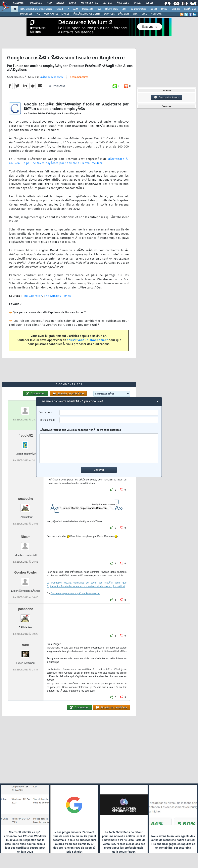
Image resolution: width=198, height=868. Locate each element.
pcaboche (26, 499)
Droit (138, 3)
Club (149, 3)
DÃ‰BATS (124, 14)
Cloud (60, 9)
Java (99, 9)
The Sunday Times (57, 296)
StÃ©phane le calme (51, 77)
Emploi (107, 3)
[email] (109, 420)
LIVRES (65, 14)
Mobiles (176, 9)
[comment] (99, 449)
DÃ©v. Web (111, 9)
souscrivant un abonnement (87, 340)
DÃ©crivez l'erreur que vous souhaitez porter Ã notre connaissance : (99, 446)
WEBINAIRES (51, 14)
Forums (18, 3)
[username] (109, 413)
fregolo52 (26, 435)
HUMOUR (156, 14)
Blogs (60, 3)
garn (26, 645)
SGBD (154, 9)
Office (164, 9)
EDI (124, 9)
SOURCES (109, 14)
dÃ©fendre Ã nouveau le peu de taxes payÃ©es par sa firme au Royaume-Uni (69, 161)
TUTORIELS (26, 14)
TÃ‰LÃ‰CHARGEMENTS (87, 14)
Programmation (138, 9)
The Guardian (32, 296)
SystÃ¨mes (190, 9)
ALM (76, 9)
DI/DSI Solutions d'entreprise (36, 9)
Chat (73, 3)
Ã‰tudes (123, 3)
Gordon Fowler (26, 572)
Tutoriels (35, 3)
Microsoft (87, 9)
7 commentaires (79, 77)
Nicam (26, 537)
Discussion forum (167, 97)
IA (68, 9)
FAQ (49, 3)
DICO (144, 14)
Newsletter (89, 3)
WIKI (135, 14)
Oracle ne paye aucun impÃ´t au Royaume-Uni (75, 593)
